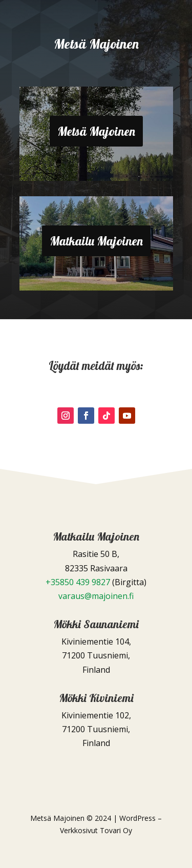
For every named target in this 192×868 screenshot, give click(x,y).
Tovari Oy (116, 830)
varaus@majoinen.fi (96, 596)
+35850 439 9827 (78, 582)
